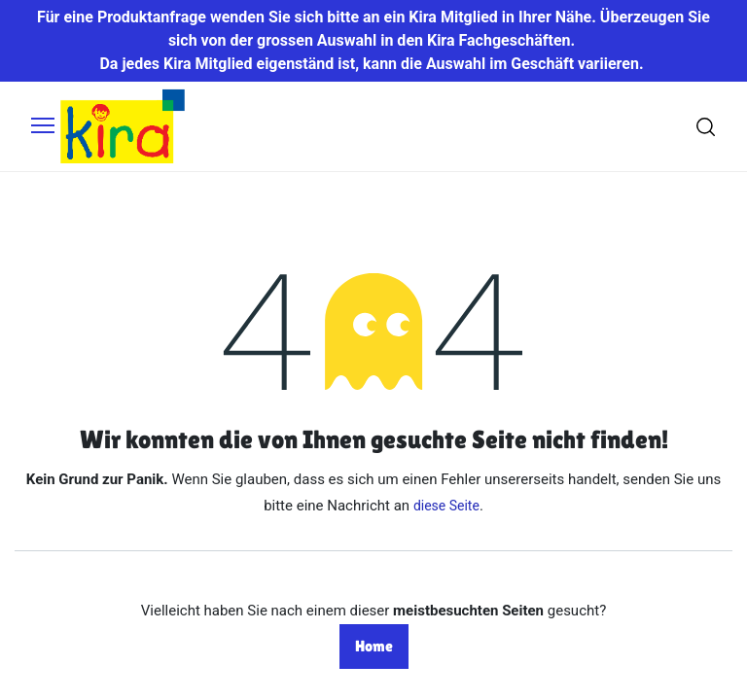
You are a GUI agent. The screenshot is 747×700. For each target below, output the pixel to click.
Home (374, 646)
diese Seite (446, 506)
